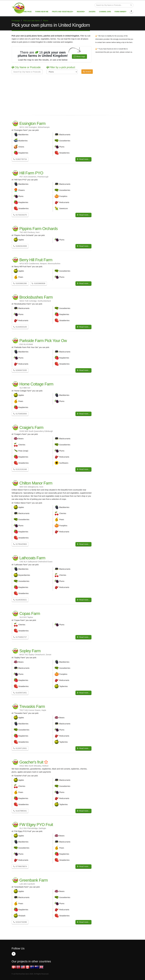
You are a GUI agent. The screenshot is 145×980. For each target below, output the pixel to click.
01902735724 (20, 159)
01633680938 (38, 283)
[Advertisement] (71, 94)
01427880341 (20, 811)
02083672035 (20, 370)
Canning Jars (105, 12)
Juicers (92, 12)
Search (87, 72)
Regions (81, 12)
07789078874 (20, 866)
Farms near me (42, 12)
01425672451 (20, 693)
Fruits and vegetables (63, 12)
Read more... (84, 159)
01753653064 (20, 414)
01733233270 (20, 215)
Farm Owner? (120, 12)
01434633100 (20, 327)
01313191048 (20, 469)
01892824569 (20, 246)
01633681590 (20, 283)
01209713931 (20, 748)
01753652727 (20, 637)
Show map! (79, 57)
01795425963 (20, 544)
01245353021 (20, 600)
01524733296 (20, 922)
